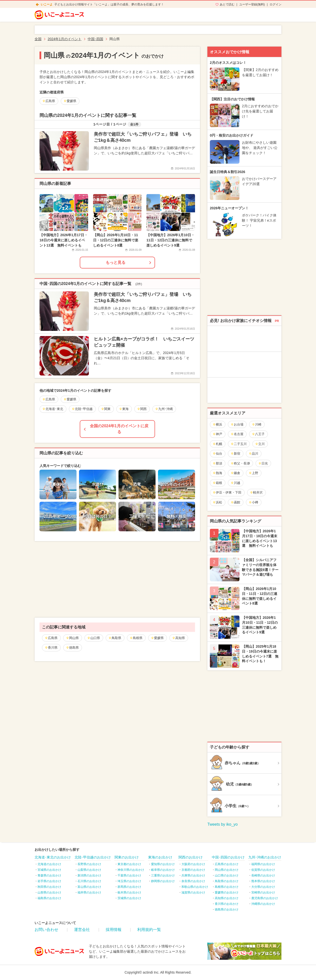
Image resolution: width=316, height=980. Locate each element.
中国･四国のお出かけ (228, 857)
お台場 (237, 424)
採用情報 (114, 930)
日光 (263, 463)
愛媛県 (157, 638)
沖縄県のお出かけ (263, 904)
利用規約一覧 (149, 930)
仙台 (217, 454)
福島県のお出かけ (49, 898)
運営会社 (82, 930)
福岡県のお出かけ (263, 864)
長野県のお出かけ (89, 864)
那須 (217, 463)
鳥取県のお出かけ (227, 881)
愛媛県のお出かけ (227, 892)
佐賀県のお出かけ (263, 870)
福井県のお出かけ (89, 892)
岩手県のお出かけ (49, 881)
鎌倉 (235, 473)
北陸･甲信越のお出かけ (93, 857)
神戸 (217, 434)
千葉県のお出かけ (129, 875)
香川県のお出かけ (227, 904)
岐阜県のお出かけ (163, 870)
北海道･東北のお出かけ (53, 857)
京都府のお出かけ (193, 870)
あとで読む (227, 4)
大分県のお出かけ (263, 887)
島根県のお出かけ (227, 887)
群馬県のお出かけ (129, 887)
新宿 (235, 454)
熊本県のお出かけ (263, 881)
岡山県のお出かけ (227, 870)
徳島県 (72, 648)
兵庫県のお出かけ (193, 875)
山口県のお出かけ (227, 875)
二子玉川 (239, 444)
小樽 (253, 502)
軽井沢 (256, 492)
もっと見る (116, 262)
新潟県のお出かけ (89, 875)
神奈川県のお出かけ (131, 870)
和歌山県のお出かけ (195, 887)
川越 (235, 483)
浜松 (217, 502)
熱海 (217, 473)
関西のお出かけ (191, 857)
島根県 (136, 638)
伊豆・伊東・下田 (227, 492)
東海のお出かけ (160, 857)
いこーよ (47, 4)
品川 (253, 454)
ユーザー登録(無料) (252, 4)
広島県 (51, 638)
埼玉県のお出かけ (129, 881)
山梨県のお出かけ (89, 870)
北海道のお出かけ (49, 864)
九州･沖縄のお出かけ (265, 857)
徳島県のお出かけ (227, 909)
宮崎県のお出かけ (263, 892)
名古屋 (237, 434)
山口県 (94, 638)
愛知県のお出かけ (163, 864)
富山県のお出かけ (89, 887)
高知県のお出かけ (227, 898)
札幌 (217, 444)
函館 (235, 502)
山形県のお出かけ (49, 892)
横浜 (217, 424)
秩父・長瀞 (240, 463)
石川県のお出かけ (89, 881)
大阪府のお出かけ (193, 864)
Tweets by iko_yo (223, 824)
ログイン (276, 4)
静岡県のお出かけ (163, 881)
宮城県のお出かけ (49, 870)
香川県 (51, 648)
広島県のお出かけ (227, 864)
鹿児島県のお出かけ (265, 898)
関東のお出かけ (127, 857)
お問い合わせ (46, 930)
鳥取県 (115, 638)
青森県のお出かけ (49, 875)
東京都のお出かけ (129, 864)
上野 (253, 473)
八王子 (258, 434)
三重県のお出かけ (163, 875)
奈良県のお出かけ (193, 881)
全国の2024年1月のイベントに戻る (119, 429)
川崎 (257, 424)
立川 (260, 444)
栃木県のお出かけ (129, 892)
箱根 (217, 483)
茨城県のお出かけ (129, 898)
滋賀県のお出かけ (193, 892)
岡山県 (72, 638)
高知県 (178, 638)
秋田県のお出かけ (49, 887)
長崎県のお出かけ (263, 875)
